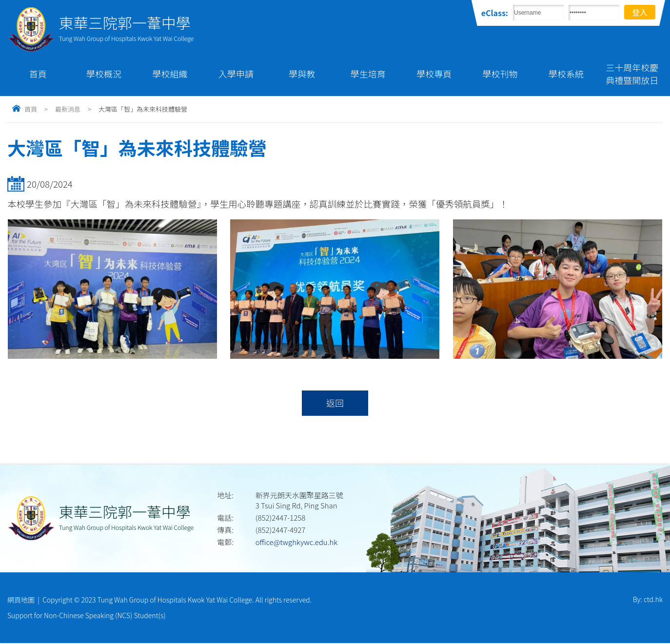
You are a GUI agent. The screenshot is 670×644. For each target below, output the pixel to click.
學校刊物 (500, 74)
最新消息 (68, 109)
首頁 (38, 74)
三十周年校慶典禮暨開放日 (632, 74)
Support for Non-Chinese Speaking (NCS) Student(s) (87, 616)
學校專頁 (434, 74)
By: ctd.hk (648, 600)
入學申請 (236, 74)
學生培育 (368, 74)
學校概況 (104, 74)
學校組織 (170, 74)
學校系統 (566, 74)
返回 (335, 403)
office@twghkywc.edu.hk (296, 542)
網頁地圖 (21, 600)
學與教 (302, 74)
